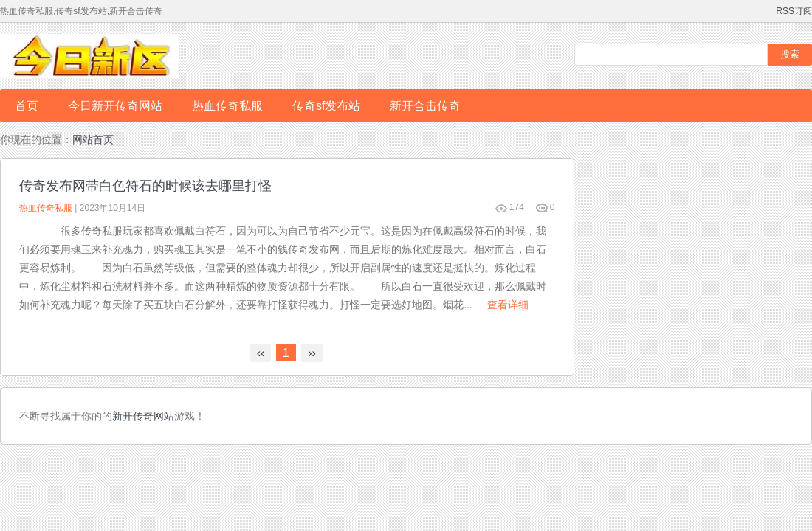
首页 (27, 106)
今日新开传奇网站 (115, 106)
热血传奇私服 (227, 106)
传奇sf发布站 (326, 106)
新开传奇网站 (143, 416)
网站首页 (93, 139)
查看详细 (508, 305)
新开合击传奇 (425, 106)
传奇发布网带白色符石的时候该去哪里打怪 (145, 186)
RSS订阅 (794, 11)
